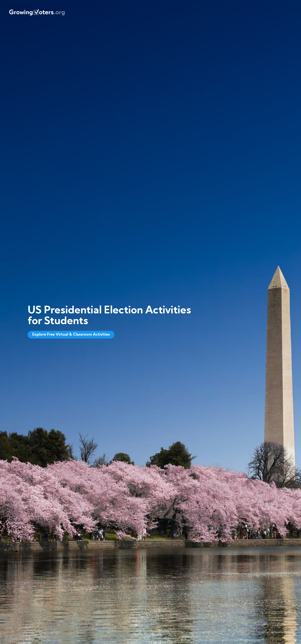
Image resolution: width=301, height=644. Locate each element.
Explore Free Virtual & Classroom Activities (71, 335)
